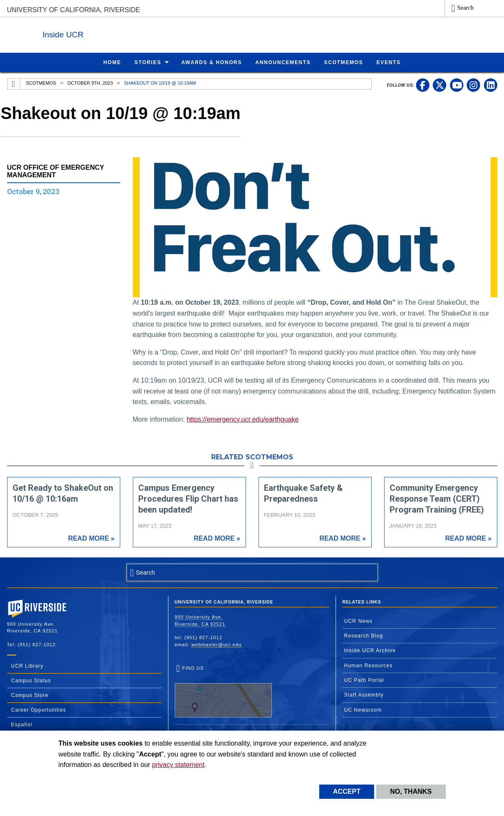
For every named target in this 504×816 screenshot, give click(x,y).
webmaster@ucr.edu (217, 644)
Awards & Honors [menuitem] (212, 62)
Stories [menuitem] (148, 62)
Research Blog (363, 635)
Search (465, 8)
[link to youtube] (457, 85)
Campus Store (30, 695)
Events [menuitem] (389, 62)
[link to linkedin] (491, 85)
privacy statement (178, 765)
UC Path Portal (364, 680)
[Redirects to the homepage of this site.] (14, 84)
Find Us (223, 691)
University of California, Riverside (74, 10)
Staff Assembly (364, 694)
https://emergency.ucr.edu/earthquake (242, 419)
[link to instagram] (473, 85)
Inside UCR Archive (370, 650)
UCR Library (27, 666)
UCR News (358, 621)
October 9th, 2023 (90, 83)
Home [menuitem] (112, 62)
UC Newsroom (363, 710)
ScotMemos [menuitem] (344, 62)
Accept (347, 791)
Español (22, 724)
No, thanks (411, 791)
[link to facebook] (423, 85)
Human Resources (368, 665)
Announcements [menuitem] (283, 62)
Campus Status (31, 680)
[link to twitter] (439, 85)
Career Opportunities (39, 710)
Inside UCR (109, 33)
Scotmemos (41, 83)
